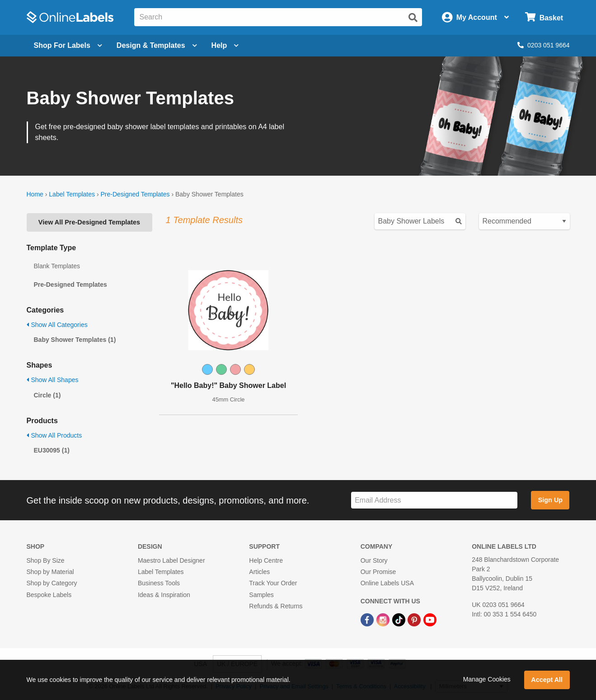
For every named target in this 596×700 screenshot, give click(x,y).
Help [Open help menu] (225, 45)
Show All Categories (57, 325)
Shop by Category (52, 583)
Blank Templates (57, 266)
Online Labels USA (387, 583)
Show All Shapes (53, 380)
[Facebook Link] (368, 619)
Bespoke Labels (49, 595)
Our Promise (378, 572)
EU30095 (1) (52, 450)
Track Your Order (273, 583)
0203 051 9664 (543, 45)
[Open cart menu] (544, 17)
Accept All (547, 680)
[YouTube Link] (430, 619)
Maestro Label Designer (171, 560)
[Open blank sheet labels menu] (68, 46)
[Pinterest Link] (415, 619)
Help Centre (266, 560)
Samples (261, 595)
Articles (259, 572)
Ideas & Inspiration (164, 595)
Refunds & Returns (276, 606)
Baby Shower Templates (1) (75, 340)
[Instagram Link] (384, 619)
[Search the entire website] (278, 17)
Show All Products (54, 435)
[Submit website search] (413, 18)
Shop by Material (50, 572)
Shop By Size (46, 560)
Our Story (374, 560)
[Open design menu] (157, 46)
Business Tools (159, 583)
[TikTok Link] (400, 619)
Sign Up (550, 500)
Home (35, 194)
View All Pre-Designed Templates (89, 222)
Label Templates (72, 194)
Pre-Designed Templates (135, 194)
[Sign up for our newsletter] (434, 500)
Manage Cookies (487, 679)
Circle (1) (47, 395)
